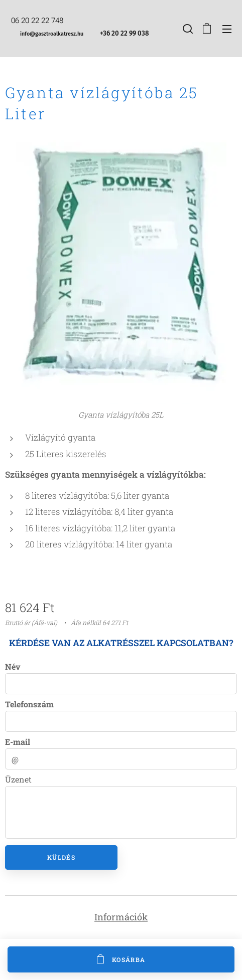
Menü (227, 29)
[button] (187, 29)
